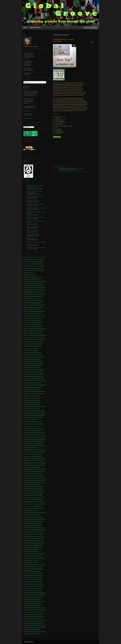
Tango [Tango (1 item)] (30, 597)
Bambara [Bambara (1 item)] (42, 290)
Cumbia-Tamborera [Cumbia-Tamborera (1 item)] (37, 346)
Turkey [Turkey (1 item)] (34, 612)
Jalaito (70, 169)
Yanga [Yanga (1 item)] (32, 625)
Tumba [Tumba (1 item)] (31, 610)
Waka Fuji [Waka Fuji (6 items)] (29, 623)
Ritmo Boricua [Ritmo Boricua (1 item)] (33, 532)
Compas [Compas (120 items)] (25, 337)
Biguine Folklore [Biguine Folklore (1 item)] (41, 294)
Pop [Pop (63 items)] (24, 506)
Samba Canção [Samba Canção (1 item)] (27, 552)
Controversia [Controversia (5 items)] (33, 340)
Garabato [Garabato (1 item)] (34, 387)
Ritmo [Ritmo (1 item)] (28, 532)
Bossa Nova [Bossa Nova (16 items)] (36, 307)
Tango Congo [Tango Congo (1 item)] (35, 597)
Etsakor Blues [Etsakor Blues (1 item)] (40, 376)
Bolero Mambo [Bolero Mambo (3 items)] (27, 301)
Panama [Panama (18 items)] (33, 482)
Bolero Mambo (65, 168)
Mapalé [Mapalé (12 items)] (42, 441)
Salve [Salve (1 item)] (31, 547)
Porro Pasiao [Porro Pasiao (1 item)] (27, 515)
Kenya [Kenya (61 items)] (33, 430)
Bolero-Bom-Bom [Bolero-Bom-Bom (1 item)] (31, 299)
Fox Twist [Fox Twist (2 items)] (44, 381)
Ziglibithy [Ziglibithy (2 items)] (38, 629)
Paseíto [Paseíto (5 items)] (32, 495)
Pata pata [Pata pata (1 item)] (32, 498)
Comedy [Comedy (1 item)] (44, 335)
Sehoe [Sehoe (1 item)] (40, 554)
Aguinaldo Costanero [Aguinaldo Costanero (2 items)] (29, 273)
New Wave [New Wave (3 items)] (26, 476)
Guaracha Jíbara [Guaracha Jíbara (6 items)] (27, 405)
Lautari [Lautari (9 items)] (42, 435)
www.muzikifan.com (28, 115)
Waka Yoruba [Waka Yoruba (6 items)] (35, 623)
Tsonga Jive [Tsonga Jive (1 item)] (26, 610)
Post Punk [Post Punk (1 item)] (37, 517)
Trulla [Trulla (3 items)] (35, 608)
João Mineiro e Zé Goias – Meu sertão (35, 247)
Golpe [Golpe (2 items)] (25, 394)
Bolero (60, 168)
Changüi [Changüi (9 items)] (32, 329)
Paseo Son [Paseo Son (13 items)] (32, 493)
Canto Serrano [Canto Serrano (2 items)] (33, 320)
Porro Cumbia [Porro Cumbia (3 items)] (35, 511)
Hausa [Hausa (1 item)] (39, 413)
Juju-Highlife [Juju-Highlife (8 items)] (26, 428)
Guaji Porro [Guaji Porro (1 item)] (34, 398)
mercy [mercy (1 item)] (44, 450)
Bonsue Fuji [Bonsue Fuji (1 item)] (41, 305)
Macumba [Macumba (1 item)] (37, 439)
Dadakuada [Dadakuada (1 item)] (37, 357)
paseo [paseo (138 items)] (25, 489)
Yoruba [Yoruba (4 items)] (39, 625)
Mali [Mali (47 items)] (24, 441)
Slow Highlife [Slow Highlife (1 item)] (39, 573)
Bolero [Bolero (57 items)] (25, 299)
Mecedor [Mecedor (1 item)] (31, 448)
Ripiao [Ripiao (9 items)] (25, 532)
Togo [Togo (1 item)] (43, 601)
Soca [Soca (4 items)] (32, 575)
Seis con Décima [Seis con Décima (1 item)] (35, 560)
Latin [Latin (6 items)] (29, 435)
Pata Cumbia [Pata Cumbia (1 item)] (27, 498)
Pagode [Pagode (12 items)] (25, 480)
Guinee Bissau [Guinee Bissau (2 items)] (34, 411)
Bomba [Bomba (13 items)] (41, 303)
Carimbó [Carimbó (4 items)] (36, 322)
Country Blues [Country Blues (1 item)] (39, 342)
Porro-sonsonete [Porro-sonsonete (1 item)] (35, 508)
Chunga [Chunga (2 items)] (33, 333)
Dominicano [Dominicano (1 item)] (40, 366)
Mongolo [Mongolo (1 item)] (30, 463)
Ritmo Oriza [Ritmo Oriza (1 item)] (40, 534)
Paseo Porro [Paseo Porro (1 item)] (34, 491)
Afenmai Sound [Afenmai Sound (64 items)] (27, 262)
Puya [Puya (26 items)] (25, 523)
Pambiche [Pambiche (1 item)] (43, 480)
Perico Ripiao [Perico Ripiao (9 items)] (38, 498)
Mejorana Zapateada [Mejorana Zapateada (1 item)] (28, 450)
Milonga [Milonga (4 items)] (25, 463)
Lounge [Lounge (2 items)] (44, 437)
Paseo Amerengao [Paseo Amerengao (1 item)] (31, 489)
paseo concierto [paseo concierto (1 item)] (40, 489)
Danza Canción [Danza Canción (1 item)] (31, 359)
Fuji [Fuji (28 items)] (32, 385)
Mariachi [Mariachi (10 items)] (35, 443)
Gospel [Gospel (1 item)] (28, 394)
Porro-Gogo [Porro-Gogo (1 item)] (38, 506)
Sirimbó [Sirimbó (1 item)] (32, 573)
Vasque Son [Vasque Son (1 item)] (33, 621)
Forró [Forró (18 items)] (38, 381)
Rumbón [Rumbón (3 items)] (26, 545)
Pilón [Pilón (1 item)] (37, 500)
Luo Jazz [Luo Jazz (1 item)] (32, 439)
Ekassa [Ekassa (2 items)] (41, 372)
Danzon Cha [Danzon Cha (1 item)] (38, 359)
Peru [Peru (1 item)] (43, 498)
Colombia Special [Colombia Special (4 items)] (37, 335)
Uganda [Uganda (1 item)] (31, 614)
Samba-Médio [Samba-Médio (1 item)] (27, 549)
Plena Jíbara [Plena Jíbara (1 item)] (27, 504)
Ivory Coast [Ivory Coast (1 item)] (26, 420)
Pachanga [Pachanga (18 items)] (42, 478)
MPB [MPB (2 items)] (31, 469)
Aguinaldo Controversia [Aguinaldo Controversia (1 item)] (39, 270)
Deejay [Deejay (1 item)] (25, 363)
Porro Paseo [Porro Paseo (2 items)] (43, 513)
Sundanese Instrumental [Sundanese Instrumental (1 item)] (29, 593)
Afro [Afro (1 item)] (38, 262)
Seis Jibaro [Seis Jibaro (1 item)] (26, 567)
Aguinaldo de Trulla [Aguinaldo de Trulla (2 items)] (39, 277)
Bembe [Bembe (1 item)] (25, 294)
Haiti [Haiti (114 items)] (37, 413)
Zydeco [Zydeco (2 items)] (39, 634)
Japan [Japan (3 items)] (37, 422)
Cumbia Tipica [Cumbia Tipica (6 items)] (27, 355)
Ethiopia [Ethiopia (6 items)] (31, 376)
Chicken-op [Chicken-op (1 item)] (26, 331)
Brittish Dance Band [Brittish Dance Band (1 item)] (28, 311)
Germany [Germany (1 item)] (33, 389)
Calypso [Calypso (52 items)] (34, 316)
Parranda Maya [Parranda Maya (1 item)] (27, 485)
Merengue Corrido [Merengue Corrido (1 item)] (28, 456)
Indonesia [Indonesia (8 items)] (40, 417)
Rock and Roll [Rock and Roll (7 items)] (30, 539)
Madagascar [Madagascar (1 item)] (42, 439)
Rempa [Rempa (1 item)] (43, 528)
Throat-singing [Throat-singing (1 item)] (27, 601)
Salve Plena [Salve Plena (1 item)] (35, 547)
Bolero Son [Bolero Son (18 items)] (41, 301)
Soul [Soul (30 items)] (44, 586)
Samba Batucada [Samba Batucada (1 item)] (35, 549)
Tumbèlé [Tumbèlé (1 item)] (44, 610)
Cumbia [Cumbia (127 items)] (30, 346)
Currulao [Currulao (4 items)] (26, 357)
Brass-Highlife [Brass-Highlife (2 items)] (30, 309)
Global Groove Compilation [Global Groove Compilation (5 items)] (30, 392)
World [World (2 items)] (25, 625)
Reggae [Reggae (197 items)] (32, 528)
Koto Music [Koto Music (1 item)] (26, 433)
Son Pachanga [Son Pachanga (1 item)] (27, 584)
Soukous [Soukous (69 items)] (41, 586)
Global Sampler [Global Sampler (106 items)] (40, 392)
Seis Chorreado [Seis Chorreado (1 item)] (41, 558)
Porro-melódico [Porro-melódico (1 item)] (27, 508)
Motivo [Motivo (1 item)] (29, 467)
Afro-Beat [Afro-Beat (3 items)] (42, 262)
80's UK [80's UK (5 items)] (25, 257)
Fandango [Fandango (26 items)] (31, 379)
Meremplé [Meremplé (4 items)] (38, 452)
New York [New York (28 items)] (31, 476)
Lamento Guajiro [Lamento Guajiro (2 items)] (33, 433)
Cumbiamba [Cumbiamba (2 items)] (35, 350)
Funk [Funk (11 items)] (34, 385)
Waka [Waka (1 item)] (25, 623)
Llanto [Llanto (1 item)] (33, 437)
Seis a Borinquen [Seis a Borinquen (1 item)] (30, 556)
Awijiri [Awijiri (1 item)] (40, 288)
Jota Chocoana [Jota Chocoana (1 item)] (35, 426)
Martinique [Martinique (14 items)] (26, 446)
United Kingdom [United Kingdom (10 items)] (27, 616)
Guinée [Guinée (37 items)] (40, 411)
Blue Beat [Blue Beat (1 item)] (33, 296)
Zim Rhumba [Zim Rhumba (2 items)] (42, 632)
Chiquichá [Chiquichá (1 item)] (41, 331)
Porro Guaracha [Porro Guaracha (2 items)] (35, 513)
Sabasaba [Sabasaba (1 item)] (30, 545)
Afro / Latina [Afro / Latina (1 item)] (38, 266)
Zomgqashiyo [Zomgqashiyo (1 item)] (27, 634)
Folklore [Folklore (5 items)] (34, 381)
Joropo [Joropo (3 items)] (29, 426)
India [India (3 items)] (37, 417)
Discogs (55, 114)
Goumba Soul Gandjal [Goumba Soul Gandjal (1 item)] (36, 394)
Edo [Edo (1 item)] (29, 372)
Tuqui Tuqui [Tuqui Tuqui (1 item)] (29, 612)
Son (63, 170)
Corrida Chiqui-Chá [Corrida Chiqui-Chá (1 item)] (41, 340)
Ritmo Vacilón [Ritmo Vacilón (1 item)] (41, 536)
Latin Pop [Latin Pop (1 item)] (38, 435)
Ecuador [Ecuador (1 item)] (25, 372)
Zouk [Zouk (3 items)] (31, 634)
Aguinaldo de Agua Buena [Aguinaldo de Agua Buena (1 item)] (30, 275)
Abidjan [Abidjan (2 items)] (29, 257)
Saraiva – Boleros (31, 238)
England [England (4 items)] (41, 374)
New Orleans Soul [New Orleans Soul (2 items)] (37, 474)
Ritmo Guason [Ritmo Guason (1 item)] (27, 534)
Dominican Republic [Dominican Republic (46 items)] (28, 368)
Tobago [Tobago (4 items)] (40, 601)
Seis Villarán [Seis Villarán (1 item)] (32, 569)
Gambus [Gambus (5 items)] (30, 387)
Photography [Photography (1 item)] (30, 500)
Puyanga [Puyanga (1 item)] (36, 523)
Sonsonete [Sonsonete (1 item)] (26, 586)
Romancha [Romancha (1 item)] (42, 539)
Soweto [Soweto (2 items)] (31, 588)
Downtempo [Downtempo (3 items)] (36, 368)
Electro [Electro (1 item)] (32, 374)
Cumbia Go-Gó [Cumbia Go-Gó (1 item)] (35, 348)
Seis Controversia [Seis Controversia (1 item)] (28, 562)
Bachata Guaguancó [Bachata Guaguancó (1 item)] (28, 290)
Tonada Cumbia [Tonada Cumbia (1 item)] (31, 604)
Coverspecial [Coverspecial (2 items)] (27, 344)
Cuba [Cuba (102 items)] (35, 344)
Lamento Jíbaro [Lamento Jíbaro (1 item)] (41, 433)
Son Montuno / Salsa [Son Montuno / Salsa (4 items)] (28, 582)
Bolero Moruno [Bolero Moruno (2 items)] (34, 301)
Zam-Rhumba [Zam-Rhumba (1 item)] (42, 627)
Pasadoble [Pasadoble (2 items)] (34, 485)
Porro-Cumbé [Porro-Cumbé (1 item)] (32, 506)
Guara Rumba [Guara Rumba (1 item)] (27, 411)
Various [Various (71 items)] (32, 619)
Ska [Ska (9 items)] (35, 573)
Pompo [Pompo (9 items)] (43, 504)
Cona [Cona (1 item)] (36, 337)
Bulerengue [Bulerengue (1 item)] (36, 311)
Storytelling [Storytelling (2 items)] (39, 588)
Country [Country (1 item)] (34, 342)
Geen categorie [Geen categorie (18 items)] (27, 389)
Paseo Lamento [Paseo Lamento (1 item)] (27, 491)
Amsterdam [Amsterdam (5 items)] (26, 283)
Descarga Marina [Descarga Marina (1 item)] (33, 366)
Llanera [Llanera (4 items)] (29, 437)
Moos (25, 35)
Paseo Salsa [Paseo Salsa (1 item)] (27, 493)
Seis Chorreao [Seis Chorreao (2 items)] (27, 560)
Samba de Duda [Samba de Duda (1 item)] (35, 552)
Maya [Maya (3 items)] (35, 446)
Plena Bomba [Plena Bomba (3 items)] (40, 502)
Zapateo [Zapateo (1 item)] (34, 629)
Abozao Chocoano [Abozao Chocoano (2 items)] (36, 257)
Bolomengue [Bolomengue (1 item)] (36, 303)
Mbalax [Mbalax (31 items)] (43, 446)
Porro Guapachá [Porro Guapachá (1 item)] (27, 513)
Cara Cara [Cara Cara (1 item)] (26, 322)
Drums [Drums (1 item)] (33, 370)
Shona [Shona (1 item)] (38, 571)
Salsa (60, 170)
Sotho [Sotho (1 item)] (37, 586)
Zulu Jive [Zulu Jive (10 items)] (35, 634)
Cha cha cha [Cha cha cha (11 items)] (27, 327)
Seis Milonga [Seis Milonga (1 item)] (39, 567)
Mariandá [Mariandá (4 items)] (40, 443)
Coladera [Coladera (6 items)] (26, 335)
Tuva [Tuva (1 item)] (37, 612)
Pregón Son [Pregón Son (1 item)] (26, 519)
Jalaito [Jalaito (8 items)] (37, 420)
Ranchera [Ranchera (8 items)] (36, 526)
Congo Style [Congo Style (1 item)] (26, 340)
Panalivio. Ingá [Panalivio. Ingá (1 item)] (27, 482)
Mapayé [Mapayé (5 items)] (25, 443)
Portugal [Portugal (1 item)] (38, 515)
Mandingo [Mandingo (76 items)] (32, 441)
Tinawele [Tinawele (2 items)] (33, 601)
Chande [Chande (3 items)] (40, 327)
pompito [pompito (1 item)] (40, 504)
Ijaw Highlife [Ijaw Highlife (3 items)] (26, 417)
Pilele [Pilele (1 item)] (34, 500)
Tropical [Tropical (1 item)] (39, 606)
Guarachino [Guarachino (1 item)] (26, 409)
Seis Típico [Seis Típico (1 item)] (26, 569)
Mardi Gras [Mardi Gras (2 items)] (30, 443)
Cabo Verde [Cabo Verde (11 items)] (26, 314)
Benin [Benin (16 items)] (32, 294)
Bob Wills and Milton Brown (33, 200)
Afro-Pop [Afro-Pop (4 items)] (32, 266)
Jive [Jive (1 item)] (43, 424)
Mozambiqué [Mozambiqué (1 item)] (38, 467)
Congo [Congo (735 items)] (43, 337)
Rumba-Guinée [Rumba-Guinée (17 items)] (39, 541)
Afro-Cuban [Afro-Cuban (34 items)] (26, 264)
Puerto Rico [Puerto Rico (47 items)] (39, 519)
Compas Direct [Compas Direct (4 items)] (31, 337)
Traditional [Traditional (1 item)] (26, 606)
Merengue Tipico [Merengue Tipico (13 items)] (35, 461)
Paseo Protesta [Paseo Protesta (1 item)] (41, 491)
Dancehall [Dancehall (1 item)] (42, 357)
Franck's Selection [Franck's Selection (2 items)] (31, 383)
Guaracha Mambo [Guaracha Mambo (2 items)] (36, 405)
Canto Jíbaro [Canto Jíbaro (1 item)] (27, 320)
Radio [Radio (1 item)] (40, 523)
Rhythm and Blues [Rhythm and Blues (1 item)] (37, 530)
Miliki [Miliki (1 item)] (44, 461)
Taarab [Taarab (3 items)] (38, 595)
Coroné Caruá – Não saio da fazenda (35, 217)
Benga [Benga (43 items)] (29, 294)
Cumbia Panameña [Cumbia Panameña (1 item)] (37, 353)
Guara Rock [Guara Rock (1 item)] (36, 409)
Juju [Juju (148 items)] (40, 426)
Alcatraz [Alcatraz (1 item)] (44, 281)
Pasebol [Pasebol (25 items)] (42, 487)
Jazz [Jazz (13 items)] (40, 422)
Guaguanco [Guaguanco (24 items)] (37, 396)
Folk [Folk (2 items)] (43, 379)
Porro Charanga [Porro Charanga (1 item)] (27, 511)
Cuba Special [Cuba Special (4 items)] (40, 344)
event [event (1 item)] (25, 379)
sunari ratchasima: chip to (32, 234)
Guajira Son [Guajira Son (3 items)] (33, 402)
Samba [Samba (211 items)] (40, 547)
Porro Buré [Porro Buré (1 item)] (42, 508)
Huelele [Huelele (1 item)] (30, 415)
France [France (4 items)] (25, 383)
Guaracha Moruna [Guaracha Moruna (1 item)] (28, 407)
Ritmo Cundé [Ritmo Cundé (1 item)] (40, 532)
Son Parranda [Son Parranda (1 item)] (34, 584)
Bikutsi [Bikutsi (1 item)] (29, 296)
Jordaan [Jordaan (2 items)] (25, 426)
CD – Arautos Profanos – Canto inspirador (36, 208)
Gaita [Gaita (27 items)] (44, 385)
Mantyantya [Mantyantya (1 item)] (37, 441)
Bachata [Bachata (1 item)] (44, 288)
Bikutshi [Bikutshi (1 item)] (25, 296)
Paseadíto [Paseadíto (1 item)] (32, 487)
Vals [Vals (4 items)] (29, 619)
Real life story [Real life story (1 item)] (27, 528)
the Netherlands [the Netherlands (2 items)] (37, 599)
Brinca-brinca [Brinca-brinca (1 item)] (37, 309)
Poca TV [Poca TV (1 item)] (32, 504)
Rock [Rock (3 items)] (25, 539)
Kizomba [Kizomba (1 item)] (41, 430)
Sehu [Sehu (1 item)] (43, 554)
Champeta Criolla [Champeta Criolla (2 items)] (34, 327)
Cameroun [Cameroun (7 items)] (39, 316)
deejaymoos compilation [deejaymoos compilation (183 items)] (33, 363)
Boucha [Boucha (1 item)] (41, 307)
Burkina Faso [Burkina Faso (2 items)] (42, 311)
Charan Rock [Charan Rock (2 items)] (43, 329)
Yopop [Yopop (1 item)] (35, 625)
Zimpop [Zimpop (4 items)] (37, 632)
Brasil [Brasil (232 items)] (25, 309)
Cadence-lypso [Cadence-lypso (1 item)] (38, 314)
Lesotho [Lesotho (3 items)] (25, 437)
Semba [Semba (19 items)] (25, 571)
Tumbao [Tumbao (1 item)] (35, 610)
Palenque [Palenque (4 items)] (30, 480)
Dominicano (62, 169)
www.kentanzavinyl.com (28, 118)
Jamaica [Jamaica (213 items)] (33, 422)
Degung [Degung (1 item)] (41, 363)
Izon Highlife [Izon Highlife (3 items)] (32, 420)
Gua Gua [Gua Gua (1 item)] (32, 396)
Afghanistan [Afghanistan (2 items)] (34, 262)
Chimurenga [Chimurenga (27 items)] (32, 331)
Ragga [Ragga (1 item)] (32, 526)
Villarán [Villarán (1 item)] (43, 621)
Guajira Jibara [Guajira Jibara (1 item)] (27, 402)
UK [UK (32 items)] (34, 614)
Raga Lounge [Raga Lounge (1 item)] (27, 526)
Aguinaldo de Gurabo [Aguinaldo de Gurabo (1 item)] (29, 277)
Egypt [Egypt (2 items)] (38, 372)
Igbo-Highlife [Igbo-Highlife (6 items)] (35, 415)
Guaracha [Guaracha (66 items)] (39, 402)
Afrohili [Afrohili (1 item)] (43, 266)
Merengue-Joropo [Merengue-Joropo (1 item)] (28, 454)
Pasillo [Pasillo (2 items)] (35, 495)
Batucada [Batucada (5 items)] (31, 292)
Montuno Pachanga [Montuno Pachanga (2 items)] (36, 465)
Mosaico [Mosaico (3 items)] (25, 467)
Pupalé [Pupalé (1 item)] (39, 521)
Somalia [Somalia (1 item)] (35, 575)
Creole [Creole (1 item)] (32, 344)
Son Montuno (67, 170)
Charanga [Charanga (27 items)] (37, 329)
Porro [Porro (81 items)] (27, 506)
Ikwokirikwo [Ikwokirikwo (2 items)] (32, 417)
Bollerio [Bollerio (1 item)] (25, 303)
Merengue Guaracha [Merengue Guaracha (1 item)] (37, 456)
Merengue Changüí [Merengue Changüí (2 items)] (37, 454)
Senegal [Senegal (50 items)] (29, 571)
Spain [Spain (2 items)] (35, 588)
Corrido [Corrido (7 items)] (25, 342)
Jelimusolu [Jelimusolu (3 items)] (32, 424)
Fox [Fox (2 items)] (40, 381)
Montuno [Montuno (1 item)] (34, 463)
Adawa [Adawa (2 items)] (31, 260)
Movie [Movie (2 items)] (33, 467)
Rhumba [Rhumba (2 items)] (26, 530)
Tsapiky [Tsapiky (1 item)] (39, 608)
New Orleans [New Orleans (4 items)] (41, 472)
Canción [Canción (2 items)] (25, 318)
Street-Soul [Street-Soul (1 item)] (26, 591)
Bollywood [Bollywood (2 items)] (30, 303)
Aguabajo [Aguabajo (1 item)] (36, 268)
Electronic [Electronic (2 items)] (37, 374)
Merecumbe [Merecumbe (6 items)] (26, 452)
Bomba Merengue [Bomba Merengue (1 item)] (28, 305)
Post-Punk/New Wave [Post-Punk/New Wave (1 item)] (29, 517)
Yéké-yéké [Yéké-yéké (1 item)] (33, 627)
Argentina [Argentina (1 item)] (32, 286)
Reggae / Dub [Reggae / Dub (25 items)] (38, 528)
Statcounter (26, 161)
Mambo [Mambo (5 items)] (28, 441)
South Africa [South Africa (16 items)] (26, 588)
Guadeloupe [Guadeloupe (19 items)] (26, 396)
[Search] (91, 28)
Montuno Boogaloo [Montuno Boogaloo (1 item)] (41, 463)
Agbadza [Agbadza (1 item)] (31, 268)
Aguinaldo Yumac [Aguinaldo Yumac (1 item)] (38, 281)
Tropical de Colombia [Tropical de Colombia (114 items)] (29, 608)
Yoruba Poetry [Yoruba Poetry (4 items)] (27, 627)
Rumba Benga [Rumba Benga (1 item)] (27, 543)
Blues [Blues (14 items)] (37, 296)
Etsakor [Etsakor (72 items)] (35, 376)
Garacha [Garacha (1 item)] (39, 387)
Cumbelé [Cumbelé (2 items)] (26, 346)
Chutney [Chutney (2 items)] (37, 333)
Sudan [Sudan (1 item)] (35, 591)
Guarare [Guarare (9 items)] (31, 409)
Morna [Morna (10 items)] (43, 465)
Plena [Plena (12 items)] (35, 502)
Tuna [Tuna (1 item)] (25, 612)
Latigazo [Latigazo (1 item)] (26, 435)
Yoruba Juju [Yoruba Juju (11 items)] (43, 625)
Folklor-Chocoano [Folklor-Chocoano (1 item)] (28, 381)
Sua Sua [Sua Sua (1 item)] (31, 591)
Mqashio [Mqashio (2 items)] (35, 469)
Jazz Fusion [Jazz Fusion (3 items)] (26, 424)
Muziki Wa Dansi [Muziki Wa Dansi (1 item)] (27, 472)
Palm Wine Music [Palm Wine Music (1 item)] (37, 480)
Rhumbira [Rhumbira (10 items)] (30, 530)
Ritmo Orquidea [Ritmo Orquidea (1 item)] (27, 536)
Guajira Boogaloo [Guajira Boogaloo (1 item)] (28, 400)
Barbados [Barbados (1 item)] (26, 292)
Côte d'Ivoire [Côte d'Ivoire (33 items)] (31, 357)
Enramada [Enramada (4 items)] (26, 376)
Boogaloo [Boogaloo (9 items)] (26, 307)
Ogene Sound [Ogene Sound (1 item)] (41, 476)
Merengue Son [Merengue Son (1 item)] (27, 461)
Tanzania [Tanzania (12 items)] (41, 597)
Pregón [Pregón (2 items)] (41, 517)
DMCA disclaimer (27, 111)
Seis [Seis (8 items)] (25, 556)
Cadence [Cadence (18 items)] (32, 314)
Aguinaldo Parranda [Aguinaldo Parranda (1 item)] (28, 281)
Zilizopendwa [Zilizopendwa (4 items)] (27, 632)
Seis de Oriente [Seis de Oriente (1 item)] (27, 565)
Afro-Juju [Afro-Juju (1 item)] (36, 264)
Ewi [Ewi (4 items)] (27, 379)
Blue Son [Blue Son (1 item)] (41, 296)
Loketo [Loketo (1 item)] (36, 437)
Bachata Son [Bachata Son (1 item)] (37, 290)
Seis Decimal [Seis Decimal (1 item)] (35, 562)
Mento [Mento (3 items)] (35, 450)
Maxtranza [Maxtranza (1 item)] (31, 446)
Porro (79, 169)
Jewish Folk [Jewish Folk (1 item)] (38, 424)
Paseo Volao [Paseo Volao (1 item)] (27, 495)
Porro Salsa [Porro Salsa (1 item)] (33, 515)
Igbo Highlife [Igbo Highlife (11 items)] (41, 415)
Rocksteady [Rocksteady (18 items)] (36, 539)
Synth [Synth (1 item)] (25, 595)
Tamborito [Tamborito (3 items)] (26, 597)
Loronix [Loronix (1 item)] (40, 437)
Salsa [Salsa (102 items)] (34, 545)
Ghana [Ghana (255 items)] (38, 389)
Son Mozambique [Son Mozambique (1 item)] (38, 582)
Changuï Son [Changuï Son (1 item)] (27, 329)
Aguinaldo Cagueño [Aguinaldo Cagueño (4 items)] (28, 270)
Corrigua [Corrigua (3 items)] (29, 342)
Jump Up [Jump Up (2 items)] (42, 428)
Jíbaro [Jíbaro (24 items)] (25, 430)
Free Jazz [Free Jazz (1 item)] (39, 383)
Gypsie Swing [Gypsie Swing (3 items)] (27, 413)
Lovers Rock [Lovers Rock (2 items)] (26, 439)
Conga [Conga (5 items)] (40, 337)
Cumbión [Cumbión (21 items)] (33, 355)
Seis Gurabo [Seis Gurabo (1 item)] (42, 565)
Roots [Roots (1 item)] (25, 541)
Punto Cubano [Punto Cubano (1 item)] (27, 521)
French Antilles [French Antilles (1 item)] (27, 385)
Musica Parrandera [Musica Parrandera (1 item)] (42, 469)
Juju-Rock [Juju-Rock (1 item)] (32, 428)
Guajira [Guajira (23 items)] (39, 398)
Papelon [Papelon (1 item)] (37, 482)
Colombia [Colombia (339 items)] (30, 335)
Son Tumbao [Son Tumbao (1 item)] (32, 586)
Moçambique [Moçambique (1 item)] (27, 469)
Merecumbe (75, 169)
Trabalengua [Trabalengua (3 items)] (38, 604)
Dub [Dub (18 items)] (36, 370)
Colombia (71, 168)
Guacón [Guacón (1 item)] (43, 394)
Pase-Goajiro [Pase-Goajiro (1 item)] (27, 487)
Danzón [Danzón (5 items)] (41, 361)
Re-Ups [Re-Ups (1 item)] (40, 526)
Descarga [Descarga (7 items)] (26, 366)
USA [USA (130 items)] (38, 616)
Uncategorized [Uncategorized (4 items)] (39, 614)
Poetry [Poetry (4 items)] (36, 504)
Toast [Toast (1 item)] (37, 601)
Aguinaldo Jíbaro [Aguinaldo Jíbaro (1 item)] (28, 279)
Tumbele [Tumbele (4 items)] (39, 610)
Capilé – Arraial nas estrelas (33, 227)
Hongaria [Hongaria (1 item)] (26, 415)
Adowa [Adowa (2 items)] (34, 260)
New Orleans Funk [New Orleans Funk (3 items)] (28, 474)
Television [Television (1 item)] (31, 599)
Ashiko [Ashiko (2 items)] (36, 286)
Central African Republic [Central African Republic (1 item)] (29, 324)
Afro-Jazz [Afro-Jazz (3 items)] (32, 264)
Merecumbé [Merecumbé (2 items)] (32, 452)
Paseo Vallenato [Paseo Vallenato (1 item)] (39, 493)
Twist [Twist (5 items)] (40, 612)
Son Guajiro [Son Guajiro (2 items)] (33, 580)
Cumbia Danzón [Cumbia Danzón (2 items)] (27, 348)
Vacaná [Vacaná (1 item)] (42, 616)
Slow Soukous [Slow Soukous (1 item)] (27, 575)
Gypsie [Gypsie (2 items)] (43, 411)
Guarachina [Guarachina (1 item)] (43, 407)
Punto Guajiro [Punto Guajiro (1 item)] (34, 521)
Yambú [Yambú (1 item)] (28, 625)
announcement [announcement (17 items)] (37, 283)
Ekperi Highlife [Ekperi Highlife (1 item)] (27, 374)
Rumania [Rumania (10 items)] (29, 541)
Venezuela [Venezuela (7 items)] (38, 621)
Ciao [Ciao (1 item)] (41, 333)
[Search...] (35, 82)
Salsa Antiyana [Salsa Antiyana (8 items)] (40, 545)
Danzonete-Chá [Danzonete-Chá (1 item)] (35, 361)
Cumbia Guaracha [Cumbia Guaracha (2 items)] (28, 350)
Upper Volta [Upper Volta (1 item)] (34, 616)
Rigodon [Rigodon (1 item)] (44, 530)
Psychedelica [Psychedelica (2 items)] (33, 519)
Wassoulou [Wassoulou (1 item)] (41, 623)
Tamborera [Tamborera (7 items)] (43, 595)
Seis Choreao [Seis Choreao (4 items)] (34, 558)
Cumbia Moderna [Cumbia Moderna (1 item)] (28, 353)
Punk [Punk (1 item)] (43, 519)
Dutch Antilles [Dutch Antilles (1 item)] (40, 370)
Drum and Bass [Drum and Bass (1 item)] (27, 370)
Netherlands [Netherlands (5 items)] (35, 472)
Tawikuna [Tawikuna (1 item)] (26, 599)
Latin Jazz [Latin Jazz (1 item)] (33, 435)
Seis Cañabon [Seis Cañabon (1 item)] (27, 558)
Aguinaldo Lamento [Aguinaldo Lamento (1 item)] (37, 279)
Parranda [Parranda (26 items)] (42, 482)
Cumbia (75, 168)
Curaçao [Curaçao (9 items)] (41, 355)
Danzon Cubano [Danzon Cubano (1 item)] (27, 361)
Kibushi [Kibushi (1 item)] (37, 430)
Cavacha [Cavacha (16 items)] (40, 322)
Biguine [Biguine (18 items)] (35, 294)
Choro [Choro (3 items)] (30, 333)
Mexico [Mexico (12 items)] (41, 461)
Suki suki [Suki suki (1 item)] (39, 591)
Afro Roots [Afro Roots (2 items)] (26, 268)
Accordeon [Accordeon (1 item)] (43, 257)
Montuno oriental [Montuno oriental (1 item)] (27, 465)
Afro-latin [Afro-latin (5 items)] (41, 264)
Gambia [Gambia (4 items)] (25, 387)
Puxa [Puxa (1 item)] (42, 521)
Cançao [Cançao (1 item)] (39, 320)
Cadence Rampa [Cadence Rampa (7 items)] (28, 316)
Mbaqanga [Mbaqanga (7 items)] (26, 448)
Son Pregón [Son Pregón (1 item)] (41, 584)
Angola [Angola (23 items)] (31, 283)
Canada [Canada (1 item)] (43, 316)
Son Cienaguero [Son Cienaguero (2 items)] (35, 578)
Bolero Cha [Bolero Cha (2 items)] (38, 299)
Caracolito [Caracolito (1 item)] (31, 322)
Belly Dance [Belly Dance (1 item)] (40, 292)
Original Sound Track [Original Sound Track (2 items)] (29, 478)
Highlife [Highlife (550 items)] (43, 413)
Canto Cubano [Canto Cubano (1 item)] (39, 318)
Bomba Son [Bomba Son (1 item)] (35, 305)
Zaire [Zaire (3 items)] (37, 627)
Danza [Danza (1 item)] (25, 359)
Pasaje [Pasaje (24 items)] (38, 485)
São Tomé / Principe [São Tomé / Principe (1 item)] (31, 595)
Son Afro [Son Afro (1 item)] (42, 575)
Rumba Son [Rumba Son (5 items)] (42, 543)
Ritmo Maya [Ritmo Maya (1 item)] (34, 534)
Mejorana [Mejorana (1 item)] (36, 448)
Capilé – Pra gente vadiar (32, 230)
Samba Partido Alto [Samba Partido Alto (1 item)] (28, 554)
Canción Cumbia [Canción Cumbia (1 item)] (32, 318)
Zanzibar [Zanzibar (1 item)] (29, 629)
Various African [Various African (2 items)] (38, 619)
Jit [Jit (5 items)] (41, 424)
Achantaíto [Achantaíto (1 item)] (26, 260)
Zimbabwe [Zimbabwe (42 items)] (33, 632)
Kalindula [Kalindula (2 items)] (29, 430)
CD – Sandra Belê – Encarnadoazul (35, 204)
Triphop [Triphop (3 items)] (35, 606)
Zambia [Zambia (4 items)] (25, 629)
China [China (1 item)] (37, 331)
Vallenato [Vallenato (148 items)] (26, 619)
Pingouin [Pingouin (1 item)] (41, 500)
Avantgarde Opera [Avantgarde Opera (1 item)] (34, 288)
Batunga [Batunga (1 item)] (35, 292)
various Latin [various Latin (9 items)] (27, 621)
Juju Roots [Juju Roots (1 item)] (37, 428)
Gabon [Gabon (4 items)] (37, 385)
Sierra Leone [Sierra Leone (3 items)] (27, 573)
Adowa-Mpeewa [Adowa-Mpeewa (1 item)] (40, 260)
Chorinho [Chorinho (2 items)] (26, 333)
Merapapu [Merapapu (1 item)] (39, 450)
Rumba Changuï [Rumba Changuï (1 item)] (35, 543)
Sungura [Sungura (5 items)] (38, 593)
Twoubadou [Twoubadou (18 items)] (26, 614)
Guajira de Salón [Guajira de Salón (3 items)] (36, 400)
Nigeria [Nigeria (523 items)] (35, 476)
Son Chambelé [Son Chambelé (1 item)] (27, 578)
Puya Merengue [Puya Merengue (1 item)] (30, 523)
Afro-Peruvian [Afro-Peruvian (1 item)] (27, 266)
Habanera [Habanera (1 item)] (33, 413)
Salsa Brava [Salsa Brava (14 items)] (26, 547)
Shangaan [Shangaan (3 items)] (34, 571)
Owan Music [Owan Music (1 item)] (37, 478)
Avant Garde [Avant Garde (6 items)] (26, 288)
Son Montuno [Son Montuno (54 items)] (39, 580)
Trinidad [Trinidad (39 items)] (31, 606)
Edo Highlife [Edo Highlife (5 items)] (33, 372)
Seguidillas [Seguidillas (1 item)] (36, 554)
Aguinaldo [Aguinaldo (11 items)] (41, 268)
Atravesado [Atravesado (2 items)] (41, 286)
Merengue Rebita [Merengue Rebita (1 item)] (42, 459)
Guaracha (67, 169)
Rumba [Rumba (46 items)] (33, 541)
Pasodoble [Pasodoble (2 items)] (40, 495)
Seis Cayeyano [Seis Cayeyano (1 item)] (38, 556)
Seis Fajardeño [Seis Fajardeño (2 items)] (35, 565)
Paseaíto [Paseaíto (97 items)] (37, 487)
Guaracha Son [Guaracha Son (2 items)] (36, 407)
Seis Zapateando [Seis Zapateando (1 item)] (39, 569)
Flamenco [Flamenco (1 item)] (40, 379)
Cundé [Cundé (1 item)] (37, 355)
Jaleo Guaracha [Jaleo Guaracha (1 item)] (27, 422)
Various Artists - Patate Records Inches (36, 196)
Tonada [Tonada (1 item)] (25, 604)
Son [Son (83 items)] (39, 575)
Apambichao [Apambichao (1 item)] (26, 286)
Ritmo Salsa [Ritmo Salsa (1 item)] (34, 536)
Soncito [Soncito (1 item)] (41, 578)
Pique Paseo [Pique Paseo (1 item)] (27, 502)
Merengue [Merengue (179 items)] (43, 452)
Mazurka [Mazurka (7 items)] (39, 446)
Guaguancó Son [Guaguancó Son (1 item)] (27, 398)
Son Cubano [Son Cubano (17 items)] (26, 580)
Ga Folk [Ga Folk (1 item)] (41, 385)
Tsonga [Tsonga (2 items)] (42, 608)
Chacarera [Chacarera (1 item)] (38, 324)
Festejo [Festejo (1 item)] (35, 379)
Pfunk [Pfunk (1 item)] (25, 500)
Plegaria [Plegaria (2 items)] (32, 502)
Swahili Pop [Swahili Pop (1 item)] (43, 593)
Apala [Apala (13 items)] (42, 283)
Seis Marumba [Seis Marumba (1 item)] (33, 567)
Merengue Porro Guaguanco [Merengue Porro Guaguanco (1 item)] (30, 459)
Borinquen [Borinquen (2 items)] (31, 307)
